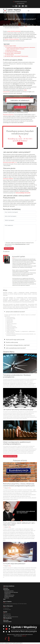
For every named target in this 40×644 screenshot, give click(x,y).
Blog (13, 6)
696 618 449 (8, 615)
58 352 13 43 (8, 614)
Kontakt (20, 143)
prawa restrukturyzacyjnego (14, 31)
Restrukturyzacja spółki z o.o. (10, 163)
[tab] (20, 312)
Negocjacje (7, 598)
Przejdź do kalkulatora (20, 107)
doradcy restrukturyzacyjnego (12, 39)
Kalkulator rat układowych (12, 50)
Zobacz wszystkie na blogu (10, 456)
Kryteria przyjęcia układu (10, 46)
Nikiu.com (24, 636)
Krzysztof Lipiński (19, 257)
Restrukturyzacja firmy (8, 115)
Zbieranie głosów (10, 55)
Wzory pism (6, 620)
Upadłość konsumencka (9, 595)
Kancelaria (6, 588)
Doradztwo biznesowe (9, 597)
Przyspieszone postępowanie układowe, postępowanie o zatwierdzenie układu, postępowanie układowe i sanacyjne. (21, 48)
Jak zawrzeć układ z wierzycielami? (13, 53)
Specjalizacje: (6, 590)
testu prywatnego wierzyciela (23, 193)
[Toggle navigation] (29, 11)
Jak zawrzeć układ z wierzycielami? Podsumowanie (16, 56)
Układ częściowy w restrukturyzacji (14, 52)
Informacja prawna (7, 622)
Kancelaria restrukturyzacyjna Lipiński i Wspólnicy (13, 26)
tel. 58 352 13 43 (21, 4)
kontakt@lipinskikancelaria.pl (21, 2)
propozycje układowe (8, 179)
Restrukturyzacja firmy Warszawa (11, 592)
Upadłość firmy (7, 594)
